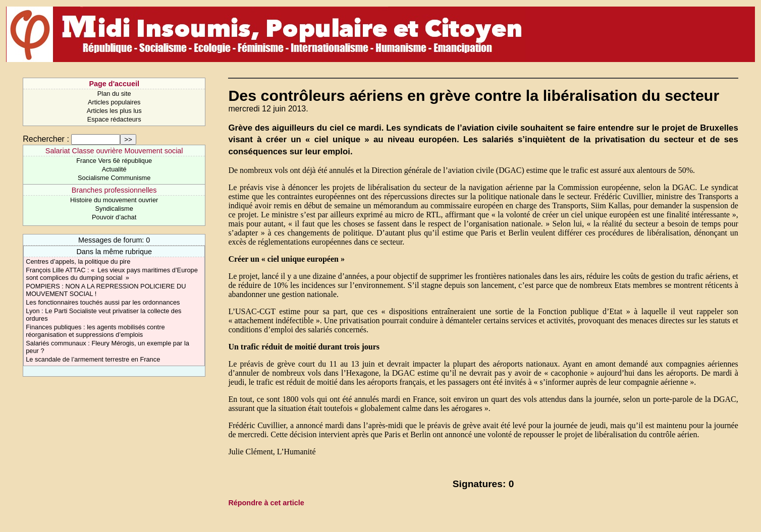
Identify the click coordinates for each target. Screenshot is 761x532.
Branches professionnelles (114, 190)
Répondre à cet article (266, 503)
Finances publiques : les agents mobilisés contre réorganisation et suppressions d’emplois (95, 331)
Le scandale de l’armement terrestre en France (93, 359)
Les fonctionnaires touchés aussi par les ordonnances (103, 302)
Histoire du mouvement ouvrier (114, 200)
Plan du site (114, 94)
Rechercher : (46, 139)
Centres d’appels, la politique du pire (78, 261)
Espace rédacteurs (114, 119)
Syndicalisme (114, 209)
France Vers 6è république (114, 161)
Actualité (114, 169)
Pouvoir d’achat (114, 217)
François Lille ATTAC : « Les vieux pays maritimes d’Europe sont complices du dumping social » (112, 274)
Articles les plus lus (114, 111)
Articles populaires (114, 102)
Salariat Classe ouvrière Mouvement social (114, 151)
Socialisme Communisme (114, 178)
